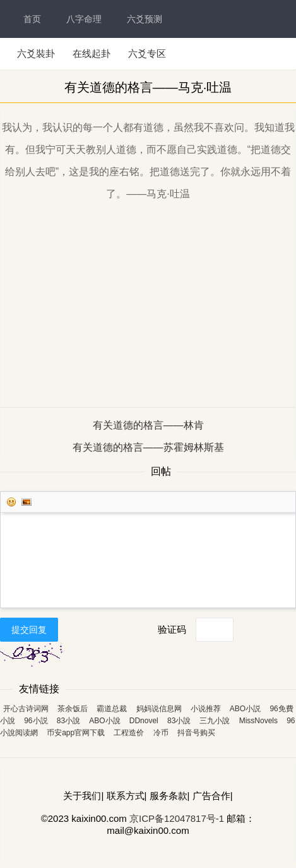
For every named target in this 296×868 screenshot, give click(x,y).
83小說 (68, 721)
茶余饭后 (73, 709)
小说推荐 (206, 709)
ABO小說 (104, 721)
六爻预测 (145, 19)
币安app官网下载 (76, 733)
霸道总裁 (112, 709)
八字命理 (84, 19)
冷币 (161, 733)
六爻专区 (147, 53)
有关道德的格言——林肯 (148, 425)
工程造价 (129, 733)
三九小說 (215, 721)
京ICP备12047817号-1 (177, 818)
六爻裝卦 (36, 53)
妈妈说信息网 (159, 709)
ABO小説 (245, 709)
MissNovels (258, 721)
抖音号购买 (196, 733)
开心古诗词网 (26, 709)
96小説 (36, 721)
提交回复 (29, 630)
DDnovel (144, 721)
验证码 (172, 629)
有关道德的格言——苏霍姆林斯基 (148, 447)
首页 (32, 19)
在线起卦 (92, 53)
